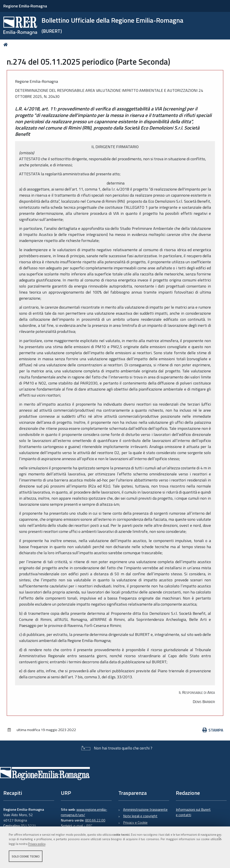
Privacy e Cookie (135, 822)
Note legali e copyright (140, 816)
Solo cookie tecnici (26, 856)
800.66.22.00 (95, 820)
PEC (89, 826)
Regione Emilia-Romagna (25, 6)
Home (6, 45)
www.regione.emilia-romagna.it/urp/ (84, 812)
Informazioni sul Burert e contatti (193, 812)
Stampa (213, 730)
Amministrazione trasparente (145, 809)
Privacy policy (37, 844)
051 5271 (28, 826)
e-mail (78, 826)
